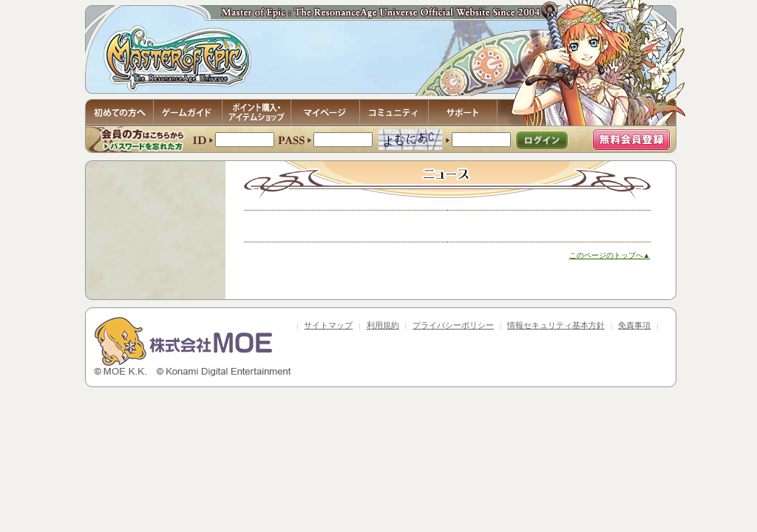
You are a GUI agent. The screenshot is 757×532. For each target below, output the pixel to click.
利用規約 (383, 325)
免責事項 (634, 325)
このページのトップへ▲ (610, 255)
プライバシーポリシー (453, 325)
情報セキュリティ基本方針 (556, 325)
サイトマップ (328, 325)
